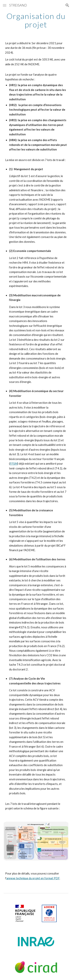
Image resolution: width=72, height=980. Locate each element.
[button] (5, 5)
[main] (36, 20)
